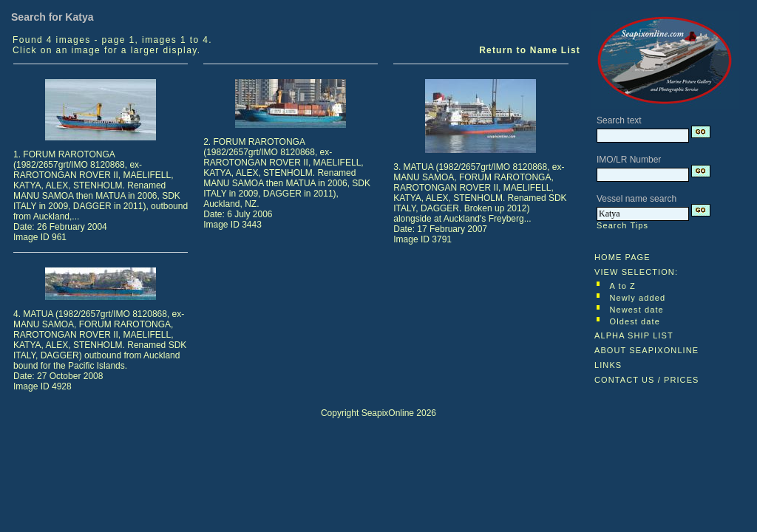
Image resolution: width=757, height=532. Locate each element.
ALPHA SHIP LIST (634, 335)
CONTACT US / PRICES (647, 380)
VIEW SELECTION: (636, 272)
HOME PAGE (622, 257)
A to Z (623, 286)
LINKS (608, 365)
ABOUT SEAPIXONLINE (646, 350)
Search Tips (622, 225)
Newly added (638, 298)
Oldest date (635, 321)
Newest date (637, 310)
